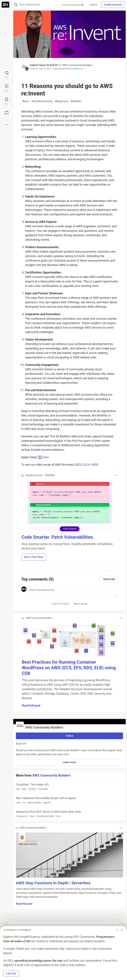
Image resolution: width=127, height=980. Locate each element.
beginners (62, 101)
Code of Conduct (60, 604)
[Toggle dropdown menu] (115, 475)
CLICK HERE (90, 465)
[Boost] (7, 113)
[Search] (16, 5)
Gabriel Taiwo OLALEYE (44, 65)
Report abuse (80, 604)
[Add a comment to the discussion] (73, 592)
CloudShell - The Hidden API (69, 787)
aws (26, 101)
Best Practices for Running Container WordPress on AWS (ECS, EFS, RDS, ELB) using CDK (69, 668)
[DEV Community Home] (5, 5)
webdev (76, 101)
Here (46, 457)
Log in (94, 5)
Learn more (69, 762)
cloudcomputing (42, 101)
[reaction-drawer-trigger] (7, 75)
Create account (113, 5)
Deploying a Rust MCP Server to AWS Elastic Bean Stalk (69, 814)
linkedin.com (78, 69)
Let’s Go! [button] (11, 973)
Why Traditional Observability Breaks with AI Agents (69, 800)
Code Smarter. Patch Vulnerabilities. (58, 537)
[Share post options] (7, 125)
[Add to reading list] (7, 101)
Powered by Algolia (73, 5)
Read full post (31, 705)
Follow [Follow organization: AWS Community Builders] (70, 736)
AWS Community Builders (77, 65)
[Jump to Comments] (7, 88)
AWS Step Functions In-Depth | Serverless (53, 883)
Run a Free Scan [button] (34, 557)
